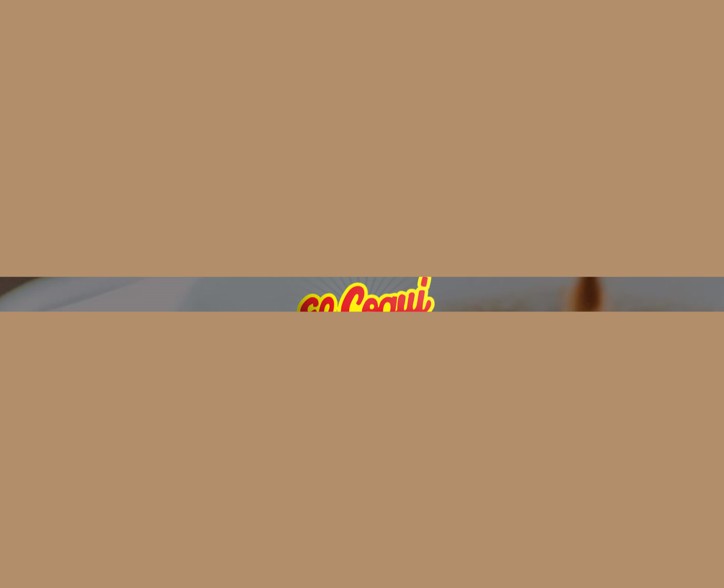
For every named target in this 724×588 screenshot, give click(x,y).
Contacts (392, 19)
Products (337, 19)
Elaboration (276, 19)
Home (166, 19)
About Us (215, 19)
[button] (362, 399)
